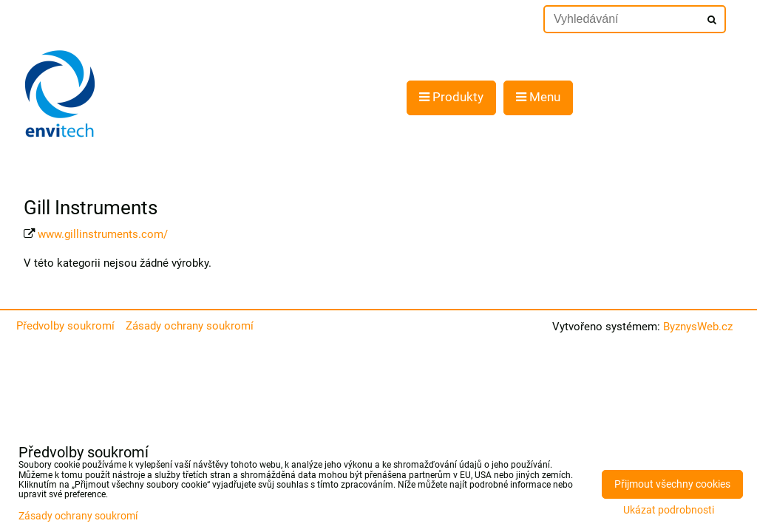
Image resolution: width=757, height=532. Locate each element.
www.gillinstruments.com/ (103, 234)
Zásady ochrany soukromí (190, 326)
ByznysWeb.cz (698, 327)
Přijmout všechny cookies (672, 484)
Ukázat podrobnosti (669, 511)
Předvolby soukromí (65, 326)
